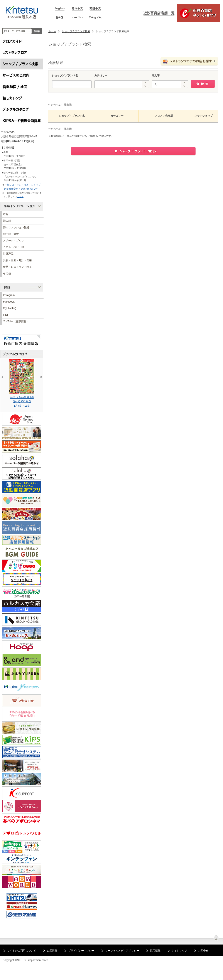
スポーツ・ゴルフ (14, 241)
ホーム (52, 31)
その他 (7, 273)
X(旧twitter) (10, 308)
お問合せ (203, 951)
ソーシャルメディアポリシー (122, 951)
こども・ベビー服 (14, 247)
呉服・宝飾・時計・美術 (17, 260)
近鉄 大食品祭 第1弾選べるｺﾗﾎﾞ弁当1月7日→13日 (27, 383)
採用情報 (155, 951)
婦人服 (7, 221)
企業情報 (52, 951)
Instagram (9, 295)
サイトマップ (179, 951)
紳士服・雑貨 (11, 234)
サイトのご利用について (22, 951)
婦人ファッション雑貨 (16, 227)
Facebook (9, 302)
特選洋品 (8, 254)
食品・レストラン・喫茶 (17, 267)
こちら (20, 196)
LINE (6, 315)
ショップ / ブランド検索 (76, 31)
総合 (6, 214)
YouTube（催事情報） (16, 322)
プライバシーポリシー (81, 951)
